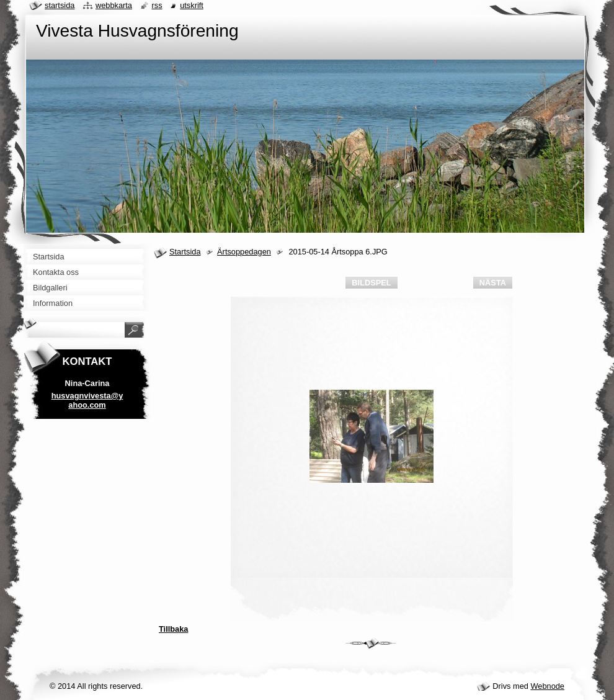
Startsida (185, 252)
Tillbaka (173, 629)
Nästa (493, 283)
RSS (157, 5)
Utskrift (192, 5)
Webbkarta (114, 5)
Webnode (547, 686)
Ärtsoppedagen (244, 252)
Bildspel (371, 283)
